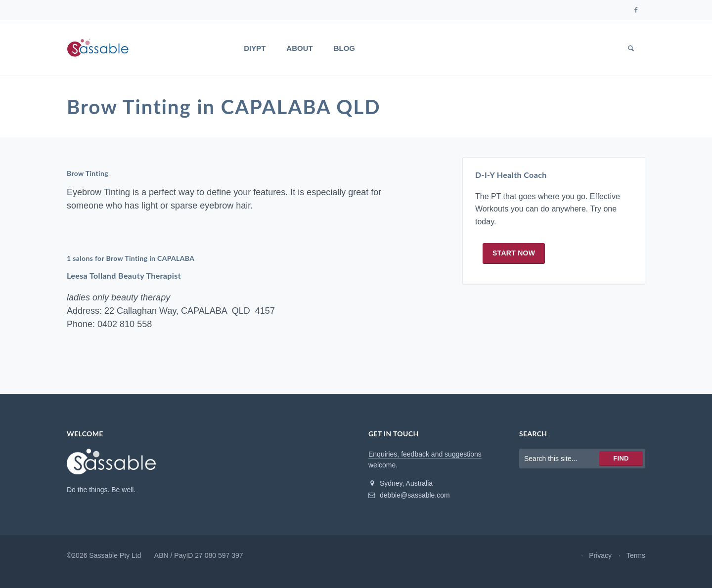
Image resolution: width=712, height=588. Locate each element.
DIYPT (255, 48)
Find (621, 458)
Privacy (600, 555)
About (299, 48)
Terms (636, 555)
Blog (344, 48)
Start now (514, 253)
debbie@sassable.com (409, 495)
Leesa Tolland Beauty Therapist (124, 275)
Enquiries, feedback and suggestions (425, 454)
